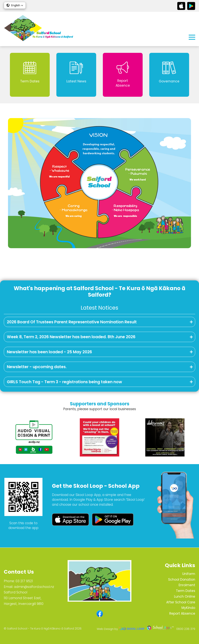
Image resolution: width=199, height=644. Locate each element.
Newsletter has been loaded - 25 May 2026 (49, 352)
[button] (15, 5)
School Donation (182, 580)
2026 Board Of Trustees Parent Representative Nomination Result (72, 322)
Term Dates (186, 591)
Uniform (189, 574)
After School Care (181, 602)
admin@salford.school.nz (34, 587)
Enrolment (187, 585)
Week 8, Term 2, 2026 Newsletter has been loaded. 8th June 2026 (71, 337)
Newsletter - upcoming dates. (37, 367)
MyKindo (188, 608)
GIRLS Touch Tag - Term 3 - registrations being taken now (64, 382)
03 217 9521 (24, 581)
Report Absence (182, 613)
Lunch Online (185, 597)
